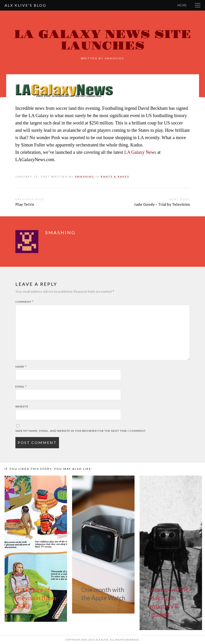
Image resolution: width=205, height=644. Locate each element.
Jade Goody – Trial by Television (162, 204)
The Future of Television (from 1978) (35, 598)
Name (21, 367)
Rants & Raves (115, 177)
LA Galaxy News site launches (102, 40)
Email (21, 387)
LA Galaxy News (140, 152)
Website (22, 406)
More (182, 5)
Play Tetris (25, 204)
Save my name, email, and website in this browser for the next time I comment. (81, 431)
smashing (114, 58)
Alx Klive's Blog (25, 5)
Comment (24, 302)
